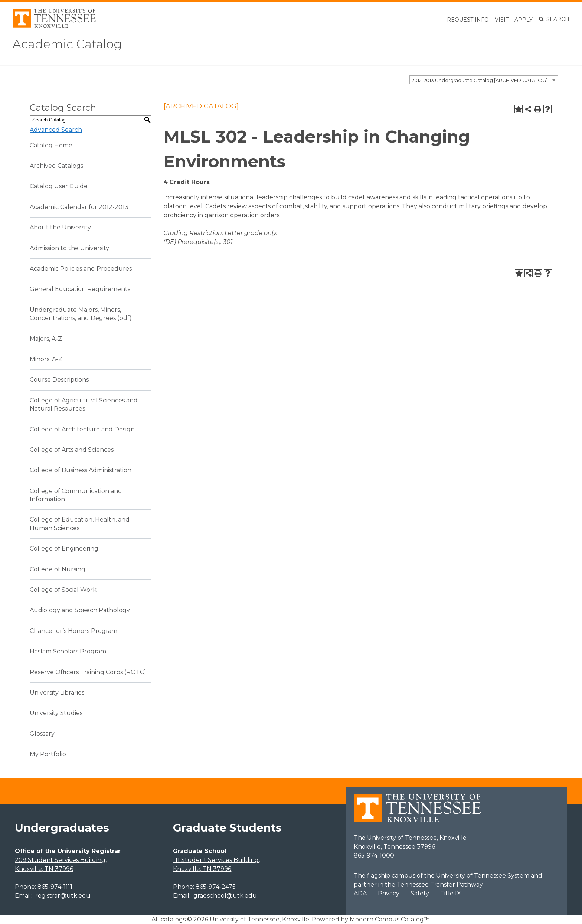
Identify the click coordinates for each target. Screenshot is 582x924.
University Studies (56, 713)
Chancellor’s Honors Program (73, 631)
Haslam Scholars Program (68, 651)
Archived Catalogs (56, 166)
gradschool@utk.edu (225, 896)
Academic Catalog (67, 44)
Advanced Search (56, 130)
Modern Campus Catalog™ (390, 919)
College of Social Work (63, 590)
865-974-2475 (216, 887)
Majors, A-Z (46, 339)
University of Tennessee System (483, 876)
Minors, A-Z (46, 359)
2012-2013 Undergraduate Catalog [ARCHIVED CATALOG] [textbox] (480, 80)
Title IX (451, 893)
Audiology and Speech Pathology (80, 610)
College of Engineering (64, 548)
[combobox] (484, 80)
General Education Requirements (80, 289)
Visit (502, 20)
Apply (524, 20)
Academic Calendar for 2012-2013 (79, 207)
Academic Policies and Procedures (81, 269)
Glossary (42, 734)
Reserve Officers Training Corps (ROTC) (88, 672)
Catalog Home (51, 145)
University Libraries (57, 693)
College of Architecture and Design (82, 429)
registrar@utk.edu (63, 896)
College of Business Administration (81, 470)
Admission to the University (69, 248)
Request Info (468, 20)
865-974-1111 (55, 887)
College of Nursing (58, 569)
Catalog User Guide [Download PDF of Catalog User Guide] (59, 186)
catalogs (173, 919)
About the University (60, 227)
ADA (360, 893)
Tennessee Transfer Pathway (440, 884)
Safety (420, 893)
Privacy (389, 893)
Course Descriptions (59, 380)
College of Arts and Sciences (72, 450)
